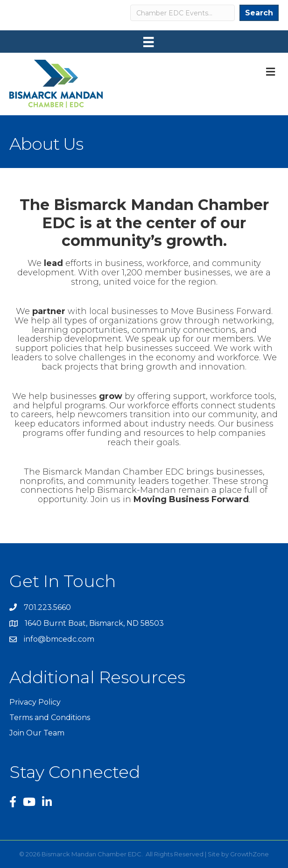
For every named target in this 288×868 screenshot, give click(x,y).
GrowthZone (249, 854)
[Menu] (148, 42)
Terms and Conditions (50, 717)
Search (259, 13)
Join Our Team (37, 733)
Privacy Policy (35, 702)
